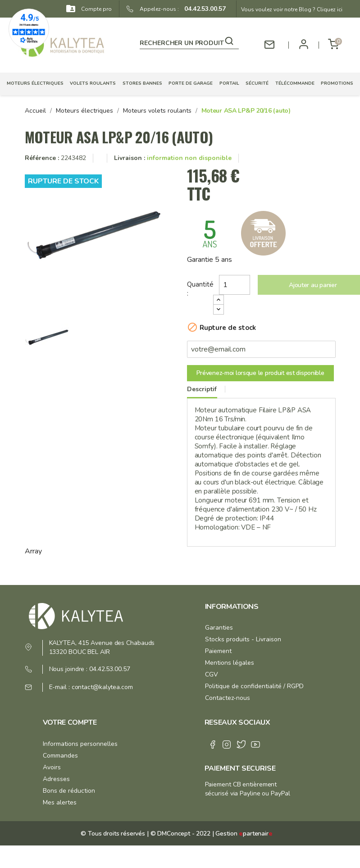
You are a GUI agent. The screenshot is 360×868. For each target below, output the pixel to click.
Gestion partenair (244, 834)
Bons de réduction (69, 791)
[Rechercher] (189, 41)
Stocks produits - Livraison (243, 639)
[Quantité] (235, 285)
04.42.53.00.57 (202, 9)
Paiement (218, 651)
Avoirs (52, 767)
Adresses (56, 779)
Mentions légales (230, 663)
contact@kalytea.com (102, 687)
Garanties (219, 628)
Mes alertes (60, 802)
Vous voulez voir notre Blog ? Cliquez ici (292, 9)
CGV (212, 674)
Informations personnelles (80, 744)
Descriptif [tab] (202, 389)
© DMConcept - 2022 (180, 834)
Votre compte (70, 722)
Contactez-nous (228, 698)
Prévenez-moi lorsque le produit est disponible (260, 373)
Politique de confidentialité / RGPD (254, 686)
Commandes (60, 756)
